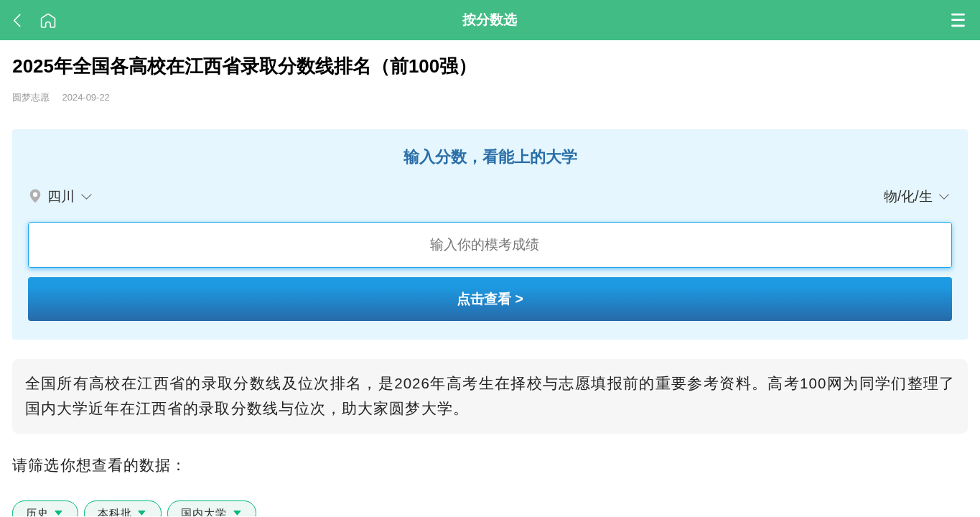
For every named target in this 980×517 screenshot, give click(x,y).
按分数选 (490, 19)
